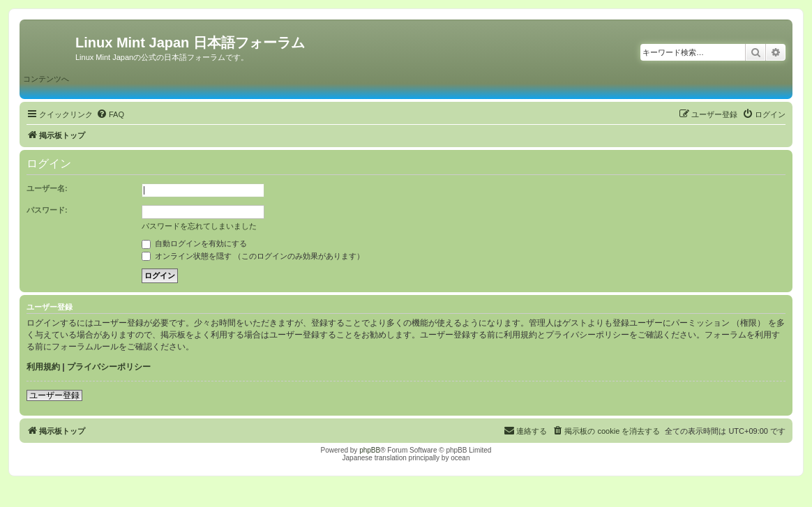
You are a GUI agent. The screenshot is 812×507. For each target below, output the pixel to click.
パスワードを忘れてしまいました (199, 226)
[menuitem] (110, 114)
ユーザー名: (47, 188)
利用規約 (43, 367)
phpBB (370, 450)
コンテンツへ (46, 79)
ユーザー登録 (54, 395)
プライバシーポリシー (109, 367)
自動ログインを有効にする (194, 243)
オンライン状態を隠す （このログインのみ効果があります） (253, 256)
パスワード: (47, 210)
